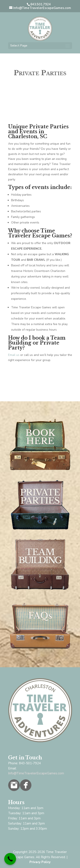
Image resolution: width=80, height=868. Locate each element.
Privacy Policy (40, 862)
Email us (14, 355)
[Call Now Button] (10, 859)
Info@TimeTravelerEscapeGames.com (36, 773)
